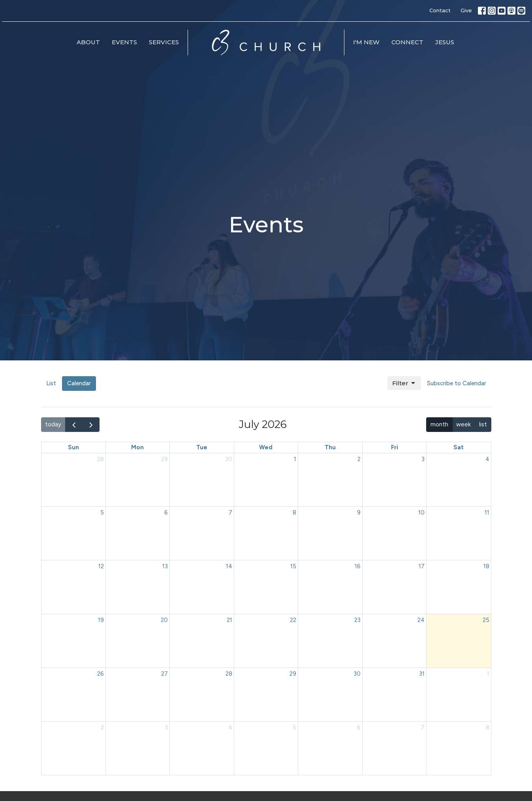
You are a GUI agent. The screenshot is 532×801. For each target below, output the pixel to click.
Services (164, 42)
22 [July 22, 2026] (293, 620)
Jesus (445, 42)
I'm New (366, 42)
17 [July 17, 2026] (422, 566)
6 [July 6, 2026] (166, 513)
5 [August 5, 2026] (294, 727)
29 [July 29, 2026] (293, 674)
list (483, 424)
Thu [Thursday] (330, 447)
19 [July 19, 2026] (101, 620)
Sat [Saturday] (459, 447)
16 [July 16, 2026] (358, 566)
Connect (407, 42)
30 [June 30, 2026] (229, 459)
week (463, 424)
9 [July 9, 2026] (359, 513)
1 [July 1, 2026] (295, 459)
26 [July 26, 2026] (101, 674)
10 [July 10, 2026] (421, 513)
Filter (404, 383)
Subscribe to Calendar (457, 383)
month (439, 424)
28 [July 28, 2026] (229, 674)
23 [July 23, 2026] (357, 620)
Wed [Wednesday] (266, 447)
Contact (440, 10)
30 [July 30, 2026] (357, 674)
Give (466, 10)
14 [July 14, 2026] (229, 566)
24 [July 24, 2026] (421, 620)
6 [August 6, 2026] (359, 727)
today (53, 424)
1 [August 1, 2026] (488, 674)
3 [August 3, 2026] (166, 727)
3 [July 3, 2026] (423, 459)
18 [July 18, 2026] (486, 566)
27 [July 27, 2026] (164, 674)
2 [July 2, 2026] (359, 459)
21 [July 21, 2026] (229, 620)
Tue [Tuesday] (202, 447)
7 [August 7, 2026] (423, 727)
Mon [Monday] (137, 447)
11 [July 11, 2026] (487, 513)
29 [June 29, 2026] (164, 459)
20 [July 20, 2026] (164, 620)
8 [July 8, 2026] (294, 513)
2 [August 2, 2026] (102, 727)
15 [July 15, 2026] (293, 566)
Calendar (79, 383)
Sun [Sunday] (73, 447)
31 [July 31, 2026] (422, 674)
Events (124, 42)
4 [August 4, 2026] (230, 727)
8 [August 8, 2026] (488, 727)
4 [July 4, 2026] (487, 459)
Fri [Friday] (395, 447)
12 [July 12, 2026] (101, 566)
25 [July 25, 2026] (486, 620)
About (88, 42)
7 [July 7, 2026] (230, 513)
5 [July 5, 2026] (102, 513)
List (51, 383)
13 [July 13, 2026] (165, 566)
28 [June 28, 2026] (101, 459)
